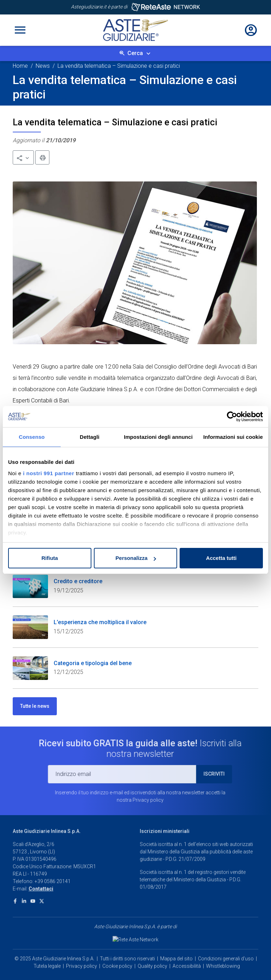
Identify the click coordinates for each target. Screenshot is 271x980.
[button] (23, 157)
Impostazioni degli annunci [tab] (158, 437)
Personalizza (136, 558)
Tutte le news (35, 706)
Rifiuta (50, 558)
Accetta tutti (221, 558)
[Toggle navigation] (20, 30)
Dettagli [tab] (90, 437)
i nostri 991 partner (49, 473)
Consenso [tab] (32, 437)
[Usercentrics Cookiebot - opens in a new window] (232, 417)
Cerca (135, 53)
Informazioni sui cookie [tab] (233, 437)
